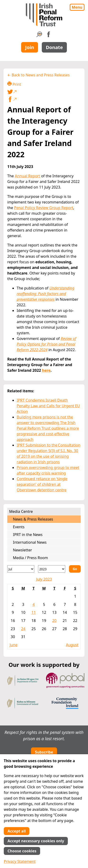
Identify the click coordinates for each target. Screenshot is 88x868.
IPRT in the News (28, 535)
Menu (77, 7)
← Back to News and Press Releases (38, 75)
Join (30, 47)
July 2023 (44, 579)
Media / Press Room (31, 558)
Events (19, 527)
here (46, 370)
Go (75, 569)
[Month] (21, 569)
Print (14, 84)
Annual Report (27, 176)
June (13, 645)
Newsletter (22, 550)
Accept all (17, 831)
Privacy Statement (20, 861)
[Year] (52, 569)
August (72, 645)
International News (30, 542)
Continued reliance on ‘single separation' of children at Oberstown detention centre (42, 484)
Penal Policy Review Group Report (44, 208)
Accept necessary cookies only (36, 841)
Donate (54, 47)
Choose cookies (22, 851)
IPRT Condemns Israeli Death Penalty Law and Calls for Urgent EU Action (48, 406)
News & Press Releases (33, 519)
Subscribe (44, 752)
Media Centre (21, 511)
